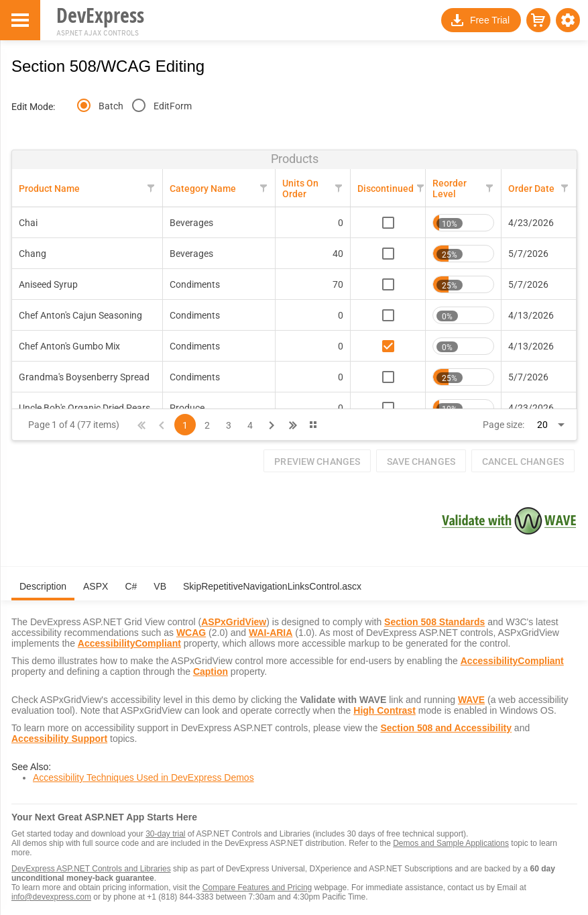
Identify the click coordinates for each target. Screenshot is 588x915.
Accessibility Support (59, 739)
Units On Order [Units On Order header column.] (300, 189)
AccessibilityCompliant (129, 643)
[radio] (84, 105)
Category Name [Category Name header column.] (203, 189)
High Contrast (385, 710)
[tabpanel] (294, 698)
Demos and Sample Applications (451, 843)
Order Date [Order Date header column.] (531, 189)
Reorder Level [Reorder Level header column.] (450, 189)
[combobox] (545, 425)
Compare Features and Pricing (257, 887)
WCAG (191, 633)
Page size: (504, 425)
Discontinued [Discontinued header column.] (386, 189)
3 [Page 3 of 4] (229, 425)
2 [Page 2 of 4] (207, 425)
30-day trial (165, 834)
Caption (211, 671)
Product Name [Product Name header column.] (49, 189)
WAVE (471, 700)
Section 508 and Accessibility (446, 728)
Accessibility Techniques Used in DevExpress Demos (143, 777)
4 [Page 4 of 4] (250, 425)
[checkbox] (388, 223)
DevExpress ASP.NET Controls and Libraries (91, 869)
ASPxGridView (234, 622)
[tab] (43, 592)
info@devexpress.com (51, 897)
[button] (568, 20)
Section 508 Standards (434, 622)
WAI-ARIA (271, 633)
